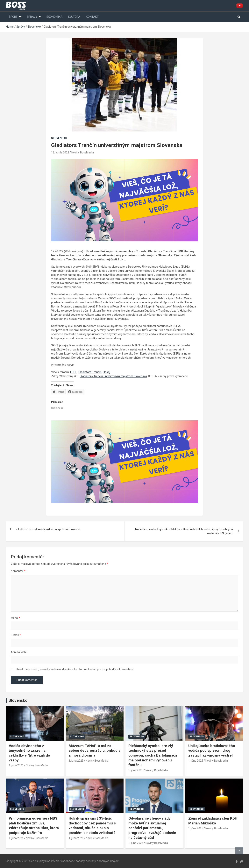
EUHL (74, 372)
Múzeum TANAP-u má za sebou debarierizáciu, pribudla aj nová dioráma (95, 751)
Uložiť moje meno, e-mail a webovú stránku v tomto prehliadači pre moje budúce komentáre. (75, 669)
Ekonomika (54, 17)
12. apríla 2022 (60, 152)
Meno (15, 618)
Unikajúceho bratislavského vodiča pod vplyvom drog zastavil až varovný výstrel (212, 751)
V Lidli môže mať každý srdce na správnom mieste (48, 529)
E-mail (16, 635)
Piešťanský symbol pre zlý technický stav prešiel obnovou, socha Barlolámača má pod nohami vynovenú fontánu (153, 755)
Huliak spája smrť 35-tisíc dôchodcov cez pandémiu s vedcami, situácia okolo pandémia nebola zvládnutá (92, 826)
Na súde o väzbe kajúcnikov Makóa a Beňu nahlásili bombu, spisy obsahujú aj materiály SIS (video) (184, 531)
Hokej (107, 372)
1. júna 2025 (16, 765)
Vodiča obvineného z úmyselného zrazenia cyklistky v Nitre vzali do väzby (29, 753)
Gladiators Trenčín (90, 372)
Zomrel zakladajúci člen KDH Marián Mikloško (213, 821)
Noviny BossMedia (83, 152)
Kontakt (92, 17)
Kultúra (74, 17)
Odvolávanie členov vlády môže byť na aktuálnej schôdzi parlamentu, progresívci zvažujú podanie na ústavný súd (152, 828)
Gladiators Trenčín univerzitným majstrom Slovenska (113, 376)
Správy (32, 17)
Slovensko (59, 138)
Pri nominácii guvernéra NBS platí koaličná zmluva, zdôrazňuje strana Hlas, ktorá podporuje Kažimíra (34, 826)
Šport (13, 17)
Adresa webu (19, 652)
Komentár (18, 571)
